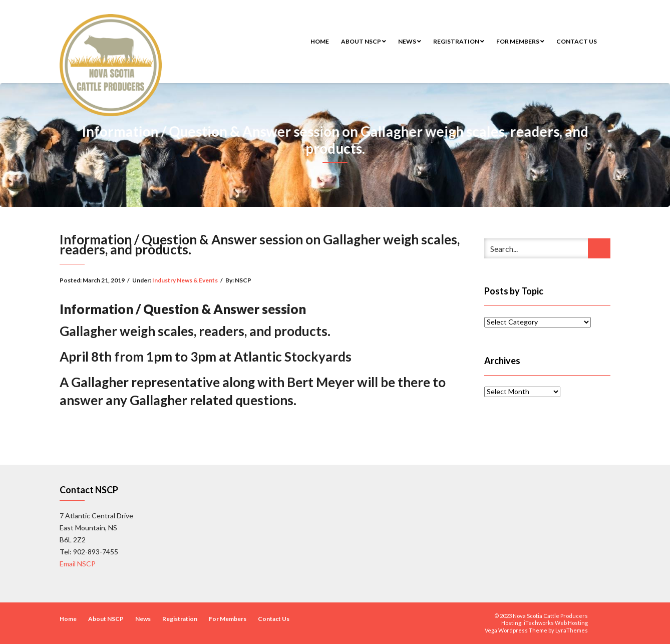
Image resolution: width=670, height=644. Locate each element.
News (410, 41)
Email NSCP (78, 564)
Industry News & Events (185, 280)
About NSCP (364, 41)
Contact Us (577, 41)
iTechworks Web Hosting (556, 623)
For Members (520, 41)
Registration (459, 41)
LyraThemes (572, 630)
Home (320, 41)
